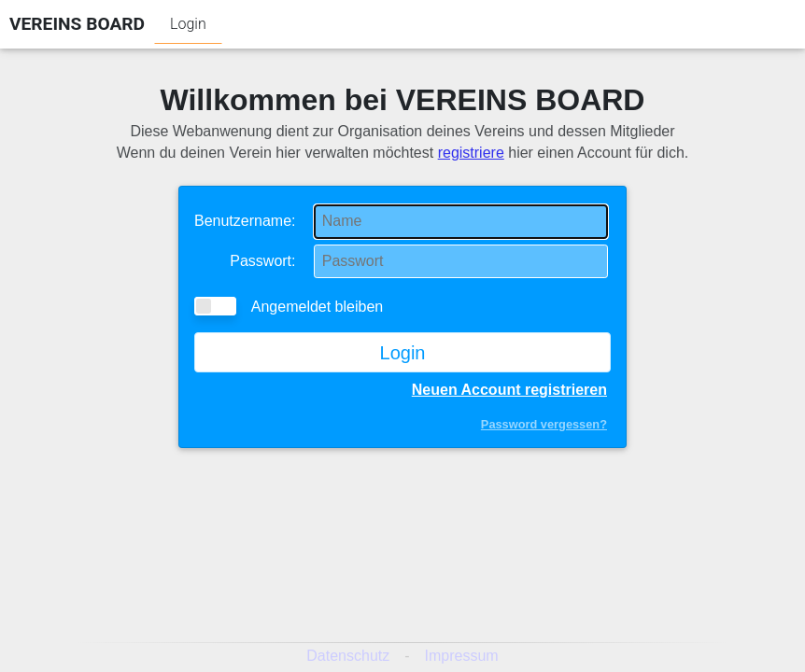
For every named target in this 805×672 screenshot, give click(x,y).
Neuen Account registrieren (509, 390)
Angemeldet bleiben (289, 307)
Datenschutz (348, 656)
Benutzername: (245, 221)
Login (188, 24)
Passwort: (262, 261)
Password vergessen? (544, 424)
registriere (471, 153)
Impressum (462, 656)
